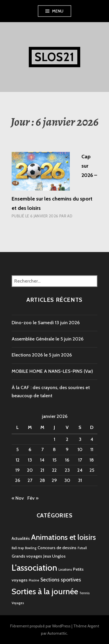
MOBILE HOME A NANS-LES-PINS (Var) (52, 371)
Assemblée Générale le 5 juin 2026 (48, 339)
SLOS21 (54, 57)
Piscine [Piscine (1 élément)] (34, 580)
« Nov (18, 498)
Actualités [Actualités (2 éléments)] (21, 538)
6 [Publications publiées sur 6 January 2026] (30, 449)
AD (70, 216)
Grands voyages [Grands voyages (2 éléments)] (27, 556)
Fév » (33, 498)
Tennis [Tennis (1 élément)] (84, 593)
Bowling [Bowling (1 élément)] (31, 548)
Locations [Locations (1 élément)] (65, 570)
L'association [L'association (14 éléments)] (34, 568)
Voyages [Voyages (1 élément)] (18, 603)
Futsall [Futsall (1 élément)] (82, 548)
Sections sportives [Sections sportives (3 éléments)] (61, 580)
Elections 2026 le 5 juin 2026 (42, 355)
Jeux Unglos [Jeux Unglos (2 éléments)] (54, 556)
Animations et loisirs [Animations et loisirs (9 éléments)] (64, 537)
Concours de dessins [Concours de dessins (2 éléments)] (57, 548)
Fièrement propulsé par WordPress (40, 626)
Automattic (57, 633)
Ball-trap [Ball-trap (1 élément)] (18, 548)
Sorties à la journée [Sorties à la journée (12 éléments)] (45, 591)
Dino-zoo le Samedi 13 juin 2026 (46, 323)
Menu (58, 11)
